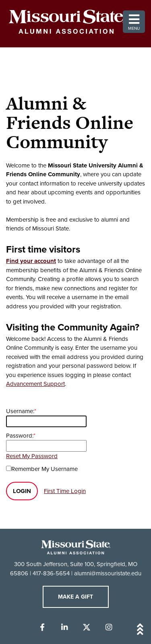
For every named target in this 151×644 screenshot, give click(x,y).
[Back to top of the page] (76, 630)
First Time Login (65, 491)
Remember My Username (44, 469)
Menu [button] (134, 22)
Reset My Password (32, 456)
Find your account (31, 261)
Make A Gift (75, 597)
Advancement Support (35, 384)
